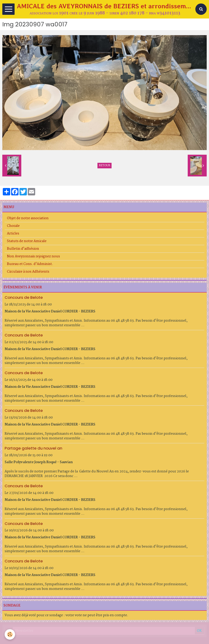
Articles (13, 234)
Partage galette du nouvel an (33, 448)
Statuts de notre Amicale (27, 241)
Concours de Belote (24, 297)
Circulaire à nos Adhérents (28, 272)
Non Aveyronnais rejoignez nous (33, 256)
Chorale (13, 226)
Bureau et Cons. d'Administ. (30, 264)
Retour (104, 166)
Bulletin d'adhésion (23, 249)
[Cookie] (10, 634)
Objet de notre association (28, 218)
